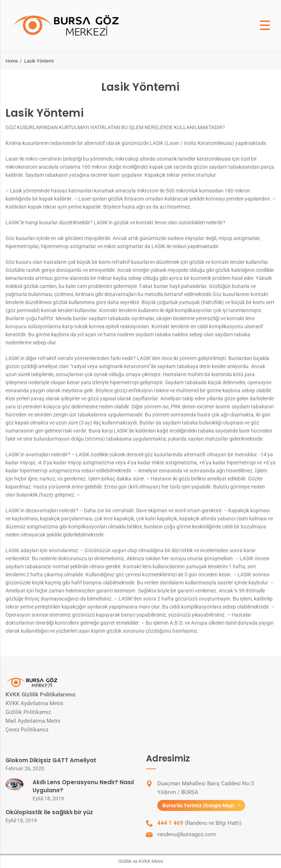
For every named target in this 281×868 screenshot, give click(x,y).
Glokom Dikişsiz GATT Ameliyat (51, 760)
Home (12, 61)
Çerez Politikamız (27, 730)
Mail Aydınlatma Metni (33, 721)
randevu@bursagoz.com (187, 835)
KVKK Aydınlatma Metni (34, 703)
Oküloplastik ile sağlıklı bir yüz (49, 812)
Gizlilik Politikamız (28, 712)
